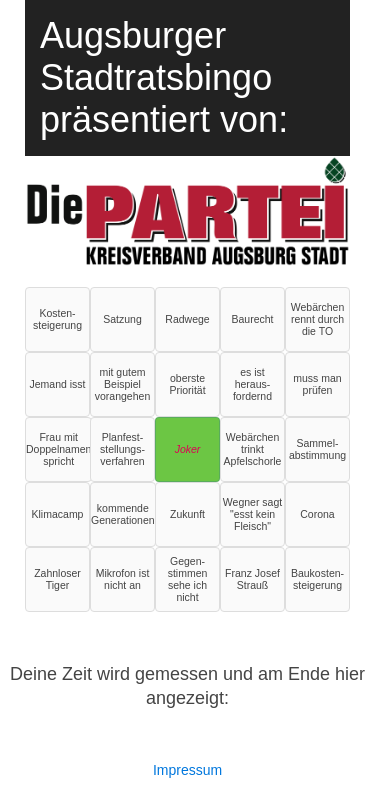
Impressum (187, 770)
